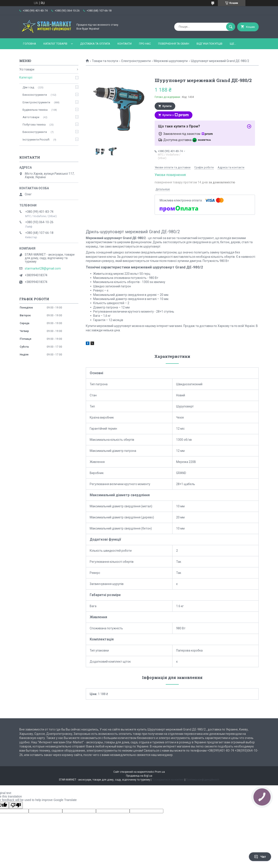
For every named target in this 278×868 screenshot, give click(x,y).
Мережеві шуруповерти (171, 61)
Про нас (145, 44)
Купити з (176, 115)
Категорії (26, 77)
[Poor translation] (16, 805)
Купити (167, 106)
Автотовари (31, 117)
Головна (30, 44)
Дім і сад (28, 87)
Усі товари (27, 69)
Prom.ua (160, 772)
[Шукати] (231, 27)
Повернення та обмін (174, 44)
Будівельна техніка (35, 110)
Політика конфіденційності (203, 780)
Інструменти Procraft (36, 140)
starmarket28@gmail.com (43, 268)
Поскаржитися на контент (168, 780)
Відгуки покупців (209, 44)
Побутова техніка (34, 125)
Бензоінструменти (35, 95)
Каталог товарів (55, 44)
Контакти (125, 44)
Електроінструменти (136, 61)
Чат (260, 857)
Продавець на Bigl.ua (139, 776)
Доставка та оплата (95, 44)
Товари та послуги (105, 61)
